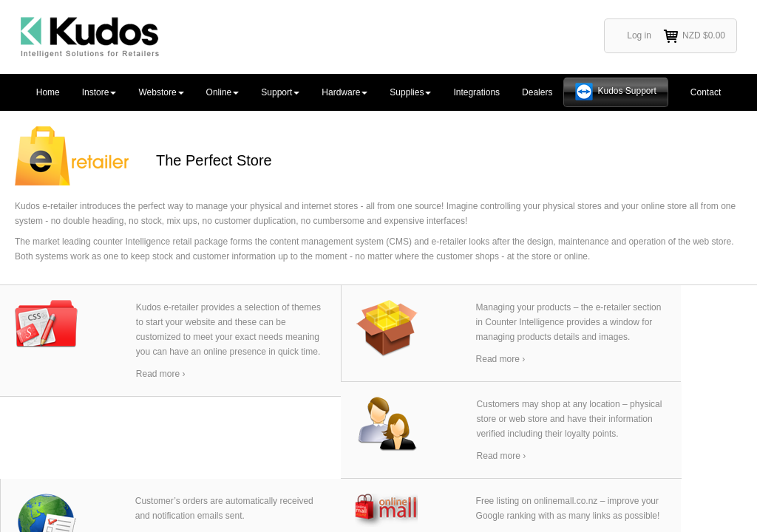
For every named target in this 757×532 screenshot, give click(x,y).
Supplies (410, 92)
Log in (639, 35)
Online (223, 92)
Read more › (161, 374)
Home (48, 92)
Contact (706, 92)
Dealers (537, 92)
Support (280, 92)
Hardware (344, 92)
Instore (99, 92)
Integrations (476, 92)
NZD (694, 36)
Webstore (161, 92)
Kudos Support (627, 91)
